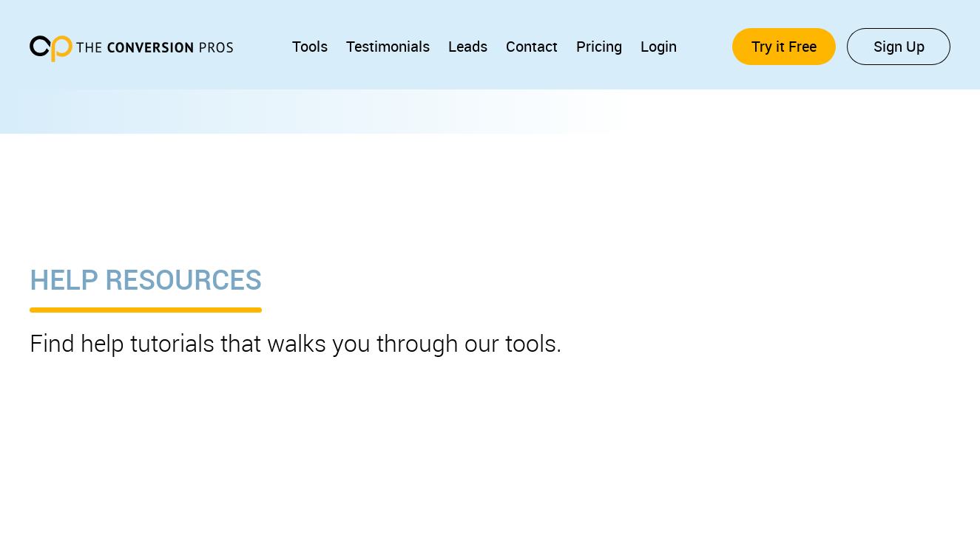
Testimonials (388, 46)
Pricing (599, 46)
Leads (468, 46)
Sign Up (899, 46)
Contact (532, 46)
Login (659, 46)
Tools (310, 46)
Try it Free (784, 46)
